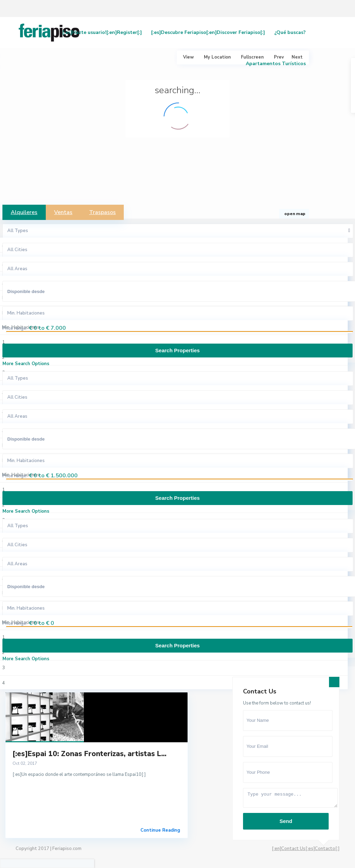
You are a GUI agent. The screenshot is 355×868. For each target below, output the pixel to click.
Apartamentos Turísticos (276, 64)
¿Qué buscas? (290, 32)
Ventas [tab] (63, 212)
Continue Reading (160, 830)
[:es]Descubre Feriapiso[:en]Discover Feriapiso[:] (208, 32)
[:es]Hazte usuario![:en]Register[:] (102, 32)
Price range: (15, 328)
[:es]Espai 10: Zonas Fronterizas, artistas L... (89, 754)
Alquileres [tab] (24, 212)
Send (286, 821)
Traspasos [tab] (102, 212)
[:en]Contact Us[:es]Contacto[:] (306, 849)
